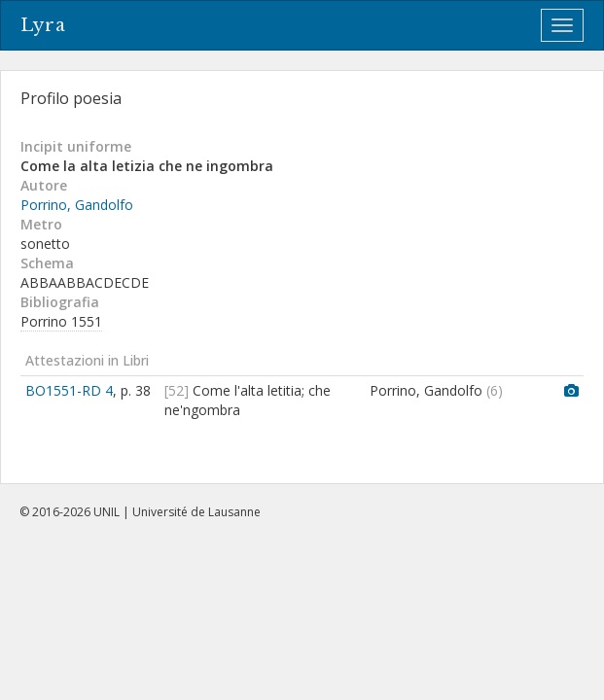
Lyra (43, 25)
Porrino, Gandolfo (77, 205)
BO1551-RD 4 (69, 390)
